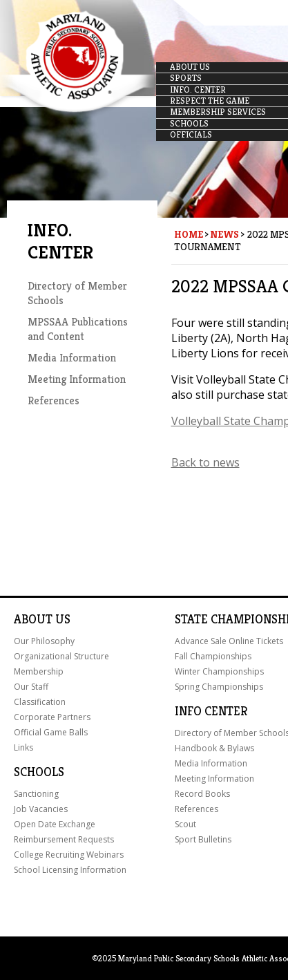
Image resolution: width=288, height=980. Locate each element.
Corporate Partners (52, 717)
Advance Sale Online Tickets (229, 641)
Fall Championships (213, 656)
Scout (185, 824)
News (224, 234)
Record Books (202, 794)
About (33, 619)
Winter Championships (219, 671)
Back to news (205, 462)
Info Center (211, 711)
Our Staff (31, 687)
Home (189, 234)
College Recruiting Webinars (69, 855)
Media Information (72, 358)
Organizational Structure (61, 656)
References (54, 401)
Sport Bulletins (203, 839)
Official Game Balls (51, 732)
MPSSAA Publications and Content (78, 329)
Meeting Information (77, 379)
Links (23, 747)
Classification (40, 702)
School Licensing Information (70, 870)
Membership (39, 671)
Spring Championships (219, 687)
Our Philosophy (44, 641)
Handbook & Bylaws (214, 748)
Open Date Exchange (55, 824)
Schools (39, 772)
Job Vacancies (41, 809)
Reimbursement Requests (64, 839)
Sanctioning (36, 794)
